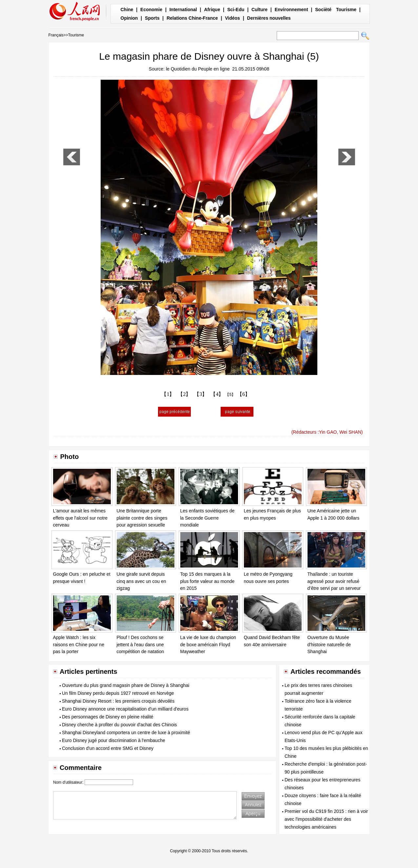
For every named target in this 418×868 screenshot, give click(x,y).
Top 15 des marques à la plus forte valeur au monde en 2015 (208, 581)
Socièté (323, 10)
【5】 (230, 395)
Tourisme (346, 10)
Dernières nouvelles (269, 18)
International (183, 10)
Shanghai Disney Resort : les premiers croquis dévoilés (118, 701)
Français (56, 35)
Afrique (212, 10)
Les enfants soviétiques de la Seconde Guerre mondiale (208, 518)
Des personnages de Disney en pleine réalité (108, 717)
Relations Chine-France (192, 18)
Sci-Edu (236, 10)
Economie (151, 10)
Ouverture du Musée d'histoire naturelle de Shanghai (329, 644)
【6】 (244, 394)
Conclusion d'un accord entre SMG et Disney (108, 748)
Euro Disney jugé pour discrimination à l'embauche (114, 740)
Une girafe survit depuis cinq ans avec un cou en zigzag (141, 581)
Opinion (129, 18)
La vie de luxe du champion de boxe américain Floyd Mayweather (208, 644)
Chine (127, 10)
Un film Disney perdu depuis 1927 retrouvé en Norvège (118, 693)
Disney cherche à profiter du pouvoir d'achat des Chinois (119, 725)
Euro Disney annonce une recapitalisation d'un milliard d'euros (125, 709)
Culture (259, 10)
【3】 (201, 394)
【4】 (217, 394)
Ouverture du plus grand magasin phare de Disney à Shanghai (126, 685)
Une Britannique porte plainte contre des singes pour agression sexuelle (142, 518)
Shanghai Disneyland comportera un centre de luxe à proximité (126, 733)
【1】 (168, 394)
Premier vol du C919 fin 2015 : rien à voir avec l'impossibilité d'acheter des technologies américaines (326, 819)
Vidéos (232, 18)
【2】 (184, 394)
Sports (152, 18)
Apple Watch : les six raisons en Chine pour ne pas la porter (79, 644)
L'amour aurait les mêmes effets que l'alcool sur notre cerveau (80, 518)
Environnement (291, 10)
